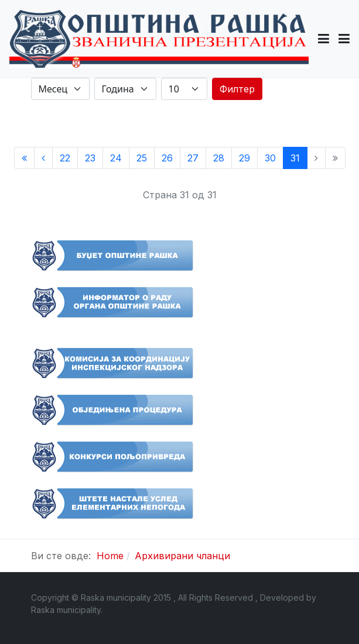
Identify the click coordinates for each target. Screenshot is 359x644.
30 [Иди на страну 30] (270, 158)
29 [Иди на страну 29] (245, 158)
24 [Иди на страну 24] (116, 158)
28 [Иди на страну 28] (219, 158)
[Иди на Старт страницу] (24, 158)
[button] (324, 39)
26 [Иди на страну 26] (167, 158)
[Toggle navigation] (344, 39)
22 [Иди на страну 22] (65, 158)
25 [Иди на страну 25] (142, 158)
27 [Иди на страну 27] (193, 158)
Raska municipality (66, 610)
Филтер (237, 89)
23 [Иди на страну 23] (90, 158)
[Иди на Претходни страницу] (43, 158)
